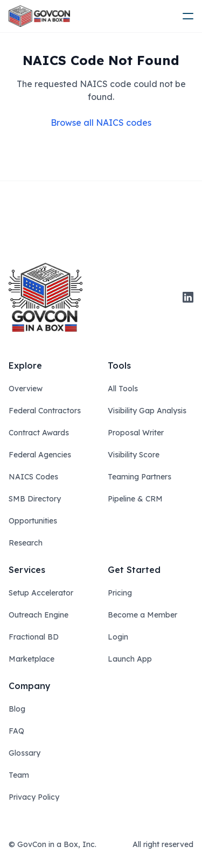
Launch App (130, 659)
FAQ (16, 731)
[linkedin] (188, 297)
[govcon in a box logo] (46, 297)
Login (118, 637)
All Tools (123, 389)
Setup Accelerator (41, 593)
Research (26, 543)
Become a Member (142, 615)
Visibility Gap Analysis (147, 411)
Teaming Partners (140, 477)
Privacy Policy (34, 797)
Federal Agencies (40, 455)
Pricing (120, 593)
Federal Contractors (45, 411)
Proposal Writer (136, 433)
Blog (17, 709)
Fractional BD (34, 637)
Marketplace (32, 659)
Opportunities (33, 521)
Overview (26, 389)
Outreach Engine (39, 615)
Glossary (25, 753)
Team (19, 775)
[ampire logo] (39, 16)
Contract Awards (39, 433)
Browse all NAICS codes (101, 123)
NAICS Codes (33, 477)
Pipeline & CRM (135, 499)
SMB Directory (35, 499)
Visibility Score (134, 455)
